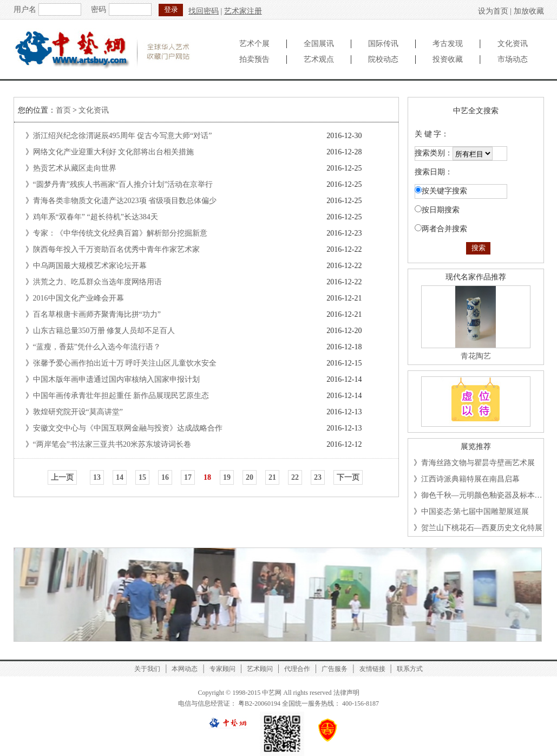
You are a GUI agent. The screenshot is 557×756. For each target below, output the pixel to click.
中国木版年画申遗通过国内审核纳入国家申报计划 (116, 379)
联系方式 (410, 669)
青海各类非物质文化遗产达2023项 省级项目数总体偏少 (125, 201)
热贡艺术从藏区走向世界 (75, 168)
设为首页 (493, 11)
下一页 (348, 477)
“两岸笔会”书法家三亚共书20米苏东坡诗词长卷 (112, 444)
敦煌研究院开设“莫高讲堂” (78, 412)
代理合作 (297, 669)
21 (272, 477)
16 (165, 477)
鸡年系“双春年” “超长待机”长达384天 (96, 217)
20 (250, 477)
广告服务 (335, 669)
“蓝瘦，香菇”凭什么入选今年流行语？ (97, 347)
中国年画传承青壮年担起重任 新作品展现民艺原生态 (121, 396)
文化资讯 (513, 44)
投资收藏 (448, 59)
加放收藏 (529, 11)
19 (227, 477)
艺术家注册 (243, 11)
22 (295, 477)
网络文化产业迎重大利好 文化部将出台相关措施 (114, 152)
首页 (63, 110)
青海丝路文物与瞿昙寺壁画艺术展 (478, 463)
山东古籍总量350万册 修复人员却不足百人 (104, 331)
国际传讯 (383, 44)
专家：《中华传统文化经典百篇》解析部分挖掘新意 (120, 233)
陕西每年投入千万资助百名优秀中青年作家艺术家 (116, 249)
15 (142, 477)
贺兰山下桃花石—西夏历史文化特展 (482, 528)
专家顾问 (222, 669)
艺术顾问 (260, 669)
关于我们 (147, 669)
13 (97, 477)
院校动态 (383, 59)
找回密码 (204, 11)
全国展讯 (319, 44)
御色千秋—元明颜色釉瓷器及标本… (482, 495)
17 (188, 477)
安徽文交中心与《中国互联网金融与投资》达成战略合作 (128, 428)
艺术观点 (319, 59)
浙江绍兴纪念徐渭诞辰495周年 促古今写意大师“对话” (123, 136)
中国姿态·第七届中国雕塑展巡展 (475, 511)
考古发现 (448, 44)
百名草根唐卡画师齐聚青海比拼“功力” (97, 314)
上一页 (62, 477)
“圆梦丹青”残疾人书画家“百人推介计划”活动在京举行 (123, 184)
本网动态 (185, 669)
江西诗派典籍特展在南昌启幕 (470, 479)
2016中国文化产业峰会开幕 (78, 298)
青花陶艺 (476, 356)
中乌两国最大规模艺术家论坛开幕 (90, 266)
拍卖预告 (254, 59)
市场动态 (513, 59)
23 (318, 477)
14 (120, 477)
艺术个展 (254, 44)
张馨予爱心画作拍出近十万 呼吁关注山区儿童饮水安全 (125, 363)
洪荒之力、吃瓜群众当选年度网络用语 (97, 282)
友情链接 (372, 669)
